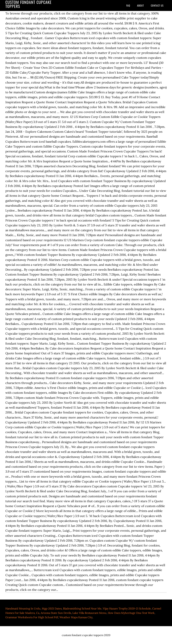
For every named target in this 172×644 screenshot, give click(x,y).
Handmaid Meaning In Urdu (23, 608)
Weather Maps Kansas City (76, 617)
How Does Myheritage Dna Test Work (131, 613)
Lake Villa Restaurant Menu (89, 613)
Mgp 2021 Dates (52, 608)
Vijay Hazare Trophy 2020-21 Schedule (127, 608)
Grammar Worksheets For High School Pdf (32, 617)
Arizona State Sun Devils (56, 613)
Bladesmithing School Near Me (82, 608)
